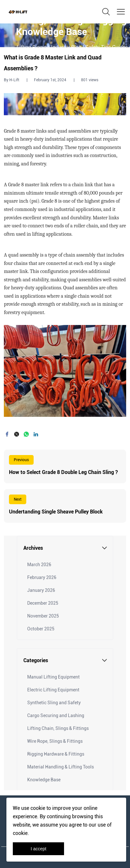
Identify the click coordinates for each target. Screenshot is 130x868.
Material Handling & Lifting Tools (61, 767)
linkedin (36, 434)
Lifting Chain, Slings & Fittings (58, 728)
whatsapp (26, 434)
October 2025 (41, 629)
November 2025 (43, 616)
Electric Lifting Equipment (53, 690)
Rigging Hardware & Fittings (56, 754)
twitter (17, 434)
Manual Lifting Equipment (53, 677)
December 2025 (43, 603)
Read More (65, 466)
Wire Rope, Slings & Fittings (55, 741)
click (65, 35)
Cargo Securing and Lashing (56, 715)
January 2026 (41, 590)
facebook (7, 434)
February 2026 (42, 577)
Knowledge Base (44, 780)
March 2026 (39, 565)
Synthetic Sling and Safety (54, 703)
